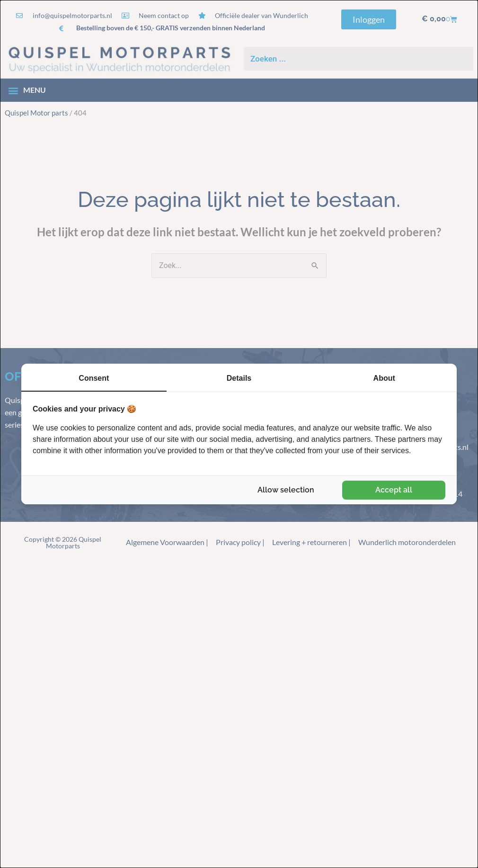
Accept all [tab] (394, 490)
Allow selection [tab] (286, 490)
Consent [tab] (94, 378)
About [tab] (384, 378)
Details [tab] (239, 378)
